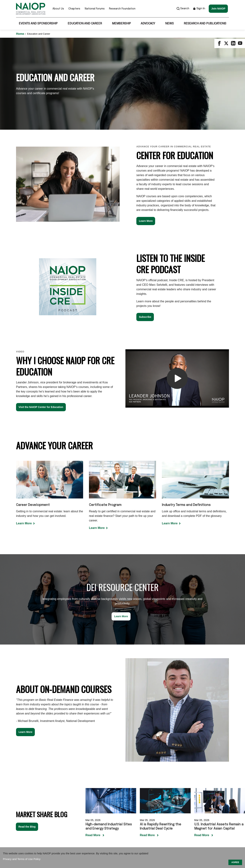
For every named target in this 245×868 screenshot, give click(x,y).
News (169, 24)
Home (21, 34)
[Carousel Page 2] (167, 765)
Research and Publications (205, 24)
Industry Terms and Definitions (186, 418)
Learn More (146, 133)
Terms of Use (146, 831)
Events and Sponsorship (38, 24)
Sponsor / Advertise (120, 831)
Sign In (199, 9)
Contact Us (94, 831)
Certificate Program (105, 418)
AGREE (235, 862)
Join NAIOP (218, 9)
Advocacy (148, 24)
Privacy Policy (169, 831)
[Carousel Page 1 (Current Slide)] (163, 765)
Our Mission (74, 831)
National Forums (95, 9)
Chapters (74, 9)
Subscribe (145, 229)
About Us (58, 9)
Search (183, 9)
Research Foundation (122, 9)
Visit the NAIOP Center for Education (41, 320)
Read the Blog (27, 739)
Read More (93, 748)
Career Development (33, 418)
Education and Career (85, 24)
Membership (121, 24)
